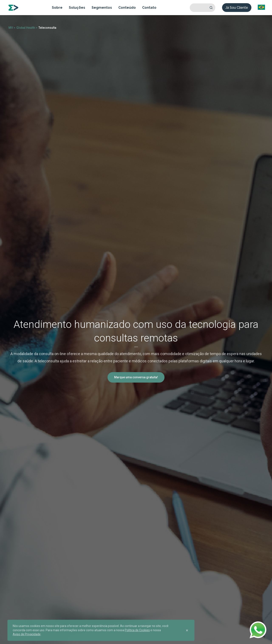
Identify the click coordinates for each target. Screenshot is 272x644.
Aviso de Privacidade (27, 634)
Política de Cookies (137, 630)
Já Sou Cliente (237, 8)
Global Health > (27, 28)
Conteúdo (127, 8)
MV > (12, 28)
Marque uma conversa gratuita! (136, 377)
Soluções (77, 8)
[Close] (187, 630)
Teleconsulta (47, 28)
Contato (149, 8)
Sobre (57, 8)
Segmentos (102, 8)
